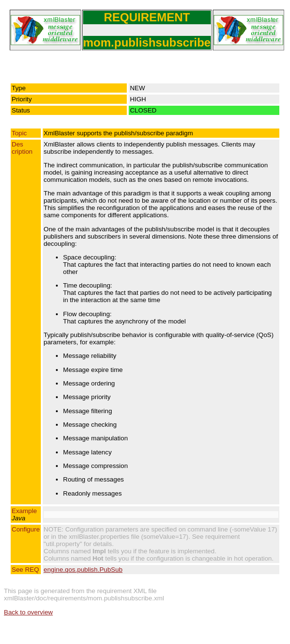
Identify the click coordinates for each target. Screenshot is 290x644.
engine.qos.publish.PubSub (83, 570)
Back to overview (28, 612)
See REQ (25, 570)
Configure (26, 529)
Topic (19, 133)
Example (24, 515)
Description (22, 148)
